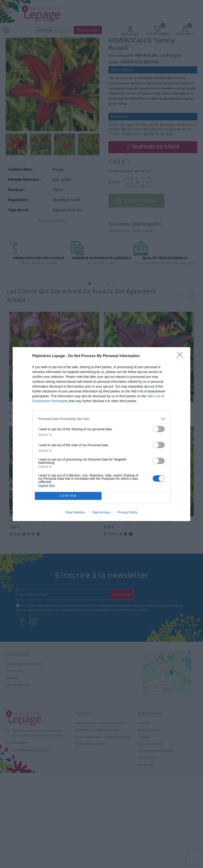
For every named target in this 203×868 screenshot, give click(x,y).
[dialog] (101, 434)
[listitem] (101, 419)
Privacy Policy (127, 512)
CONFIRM (68, 496)
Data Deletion (75, 512)
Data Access (101, 512)
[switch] (159, 429)
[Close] (181, 356)
